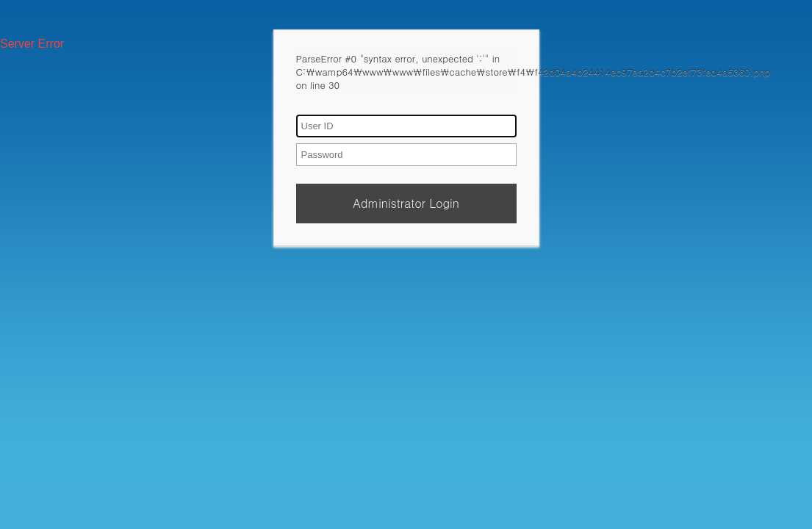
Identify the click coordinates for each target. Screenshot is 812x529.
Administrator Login (406, 203)
